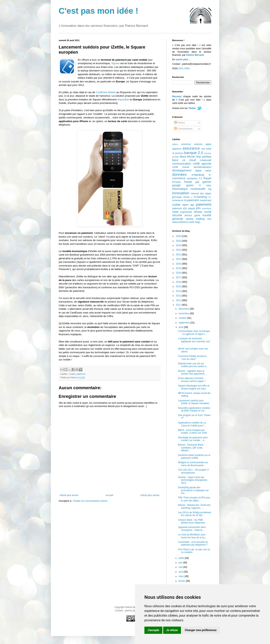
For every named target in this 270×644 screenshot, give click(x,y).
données (179, 174)
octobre (183, 318)
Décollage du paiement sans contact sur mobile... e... (193, 439)
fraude (188, 182)
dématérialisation (202, 167)
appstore (177, 149)
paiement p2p (180, 208)
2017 (179, 277)
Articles (180, 123)
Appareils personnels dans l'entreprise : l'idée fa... (192, 529)
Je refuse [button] (172, 630)
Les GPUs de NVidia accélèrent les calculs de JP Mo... (195, 514)
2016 (179, 282)
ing (210, 189)
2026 (179, 236)
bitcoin (191, 157)
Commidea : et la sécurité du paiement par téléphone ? (193, 543)
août (181, 327)
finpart (207, 178)
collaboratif (206, 160)
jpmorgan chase (181, 197)
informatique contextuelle (189, 189)
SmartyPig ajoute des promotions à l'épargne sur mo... (193, 490)
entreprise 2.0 (194, 178)
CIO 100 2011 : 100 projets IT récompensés (193, 471)
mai (181, 567)
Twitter (192, 108)
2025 (179, 241)
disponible (123, 100)
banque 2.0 (194, 153)
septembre (184, 323)
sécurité (177, 215)
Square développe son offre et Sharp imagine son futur (194, 387)
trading (200, 219)
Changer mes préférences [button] (201, 630)
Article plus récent (69, 495)
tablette (189, 219)
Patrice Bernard (195, 55)
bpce (175, 160)
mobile (72, 374)
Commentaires (183, 129)
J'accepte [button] (153, 630)
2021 (179, 259)
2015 (179, 286)
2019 (179, 268)
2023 (179, 250)
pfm (198, 208)
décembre (184, 309)
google (176, 185)
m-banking (200, 197)
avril (181, 572)
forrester (177, 182)
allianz (175, 144)
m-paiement (191, 200)
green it (193, 185)
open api (188, 205)
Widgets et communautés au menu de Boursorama (193, 464)
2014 (179, 291)
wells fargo (195, 222)
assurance (191, 148)
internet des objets (201, 194)
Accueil (109, 495)
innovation (181, 193)
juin (181, 563)
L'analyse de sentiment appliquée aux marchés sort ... (194, 341)
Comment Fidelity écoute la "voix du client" (192, 358)
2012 (179, 300)
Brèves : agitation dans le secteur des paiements (191, 372)
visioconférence (180, 222)
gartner (207, 182)
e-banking (198, 175)
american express (192, 144)
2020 (179, 264)
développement (182, 170)
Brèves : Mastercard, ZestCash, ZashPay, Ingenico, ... (195, 506)
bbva (183, 157)
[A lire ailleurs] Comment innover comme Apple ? (192, 380)
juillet (182, 558)
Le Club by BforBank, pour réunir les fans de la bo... (192, 536)
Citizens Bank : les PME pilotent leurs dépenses (192, 521)
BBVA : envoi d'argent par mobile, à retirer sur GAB (192, 431)
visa (209, 219)
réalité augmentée (182, 212)
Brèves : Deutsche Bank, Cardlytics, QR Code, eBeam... (191, 448)
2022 (179, 255)
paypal (191, 208)
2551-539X (184, 68)
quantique (207, 208)
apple (208, 144)
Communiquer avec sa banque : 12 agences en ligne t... (194, 332)
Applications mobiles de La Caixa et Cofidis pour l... (192, 424)
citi (184, 160)
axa (203, 149)
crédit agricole (202, 164)
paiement (81, 374)
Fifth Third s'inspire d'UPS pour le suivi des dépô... (194, 499)
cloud (193, 160)
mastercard (205, 200)
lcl (192, 197)
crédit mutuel (181, 167)
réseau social (202, 212)
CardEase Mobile (106, 92)
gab (197, 182)
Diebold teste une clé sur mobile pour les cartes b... (193, 365)
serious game (192, 215)
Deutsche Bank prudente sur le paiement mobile (194, 457)
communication (182, 164)
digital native (203, 171)
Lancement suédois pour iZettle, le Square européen (194, 402)
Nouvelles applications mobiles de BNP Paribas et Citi (194, 409)
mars (182, 576)
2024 (179, 245)
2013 (179, 296)
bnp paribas (204, 157)
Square (116, 63)
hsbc (209, 186)
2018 (179, 273)
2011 (179, 305)
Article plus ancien (150, 495)
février (182, 581)
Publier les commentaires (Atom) (90, 501)
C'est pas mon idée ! (99, 11)
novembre (184, 313)
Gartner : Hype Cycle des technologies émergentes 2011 (193, 480)
